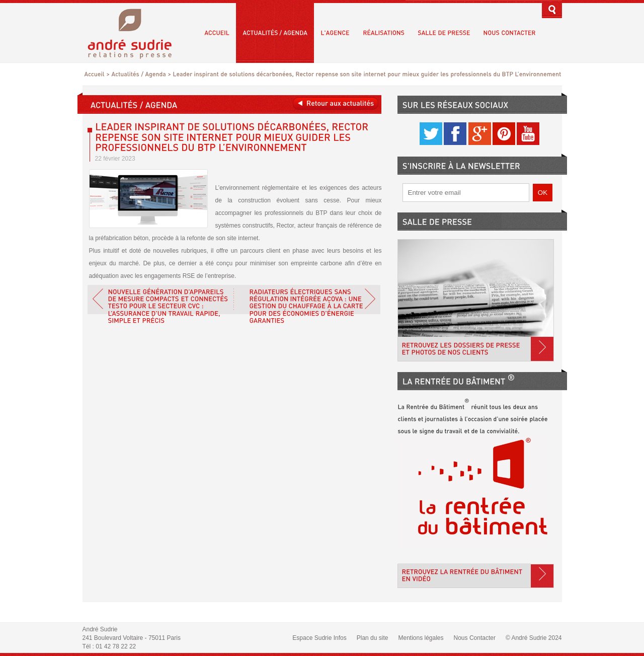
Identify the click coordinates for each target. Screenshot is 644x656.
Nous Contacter (475, 638)
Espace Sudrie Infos (319, 638)
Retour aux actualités (336, 103)
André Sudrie (135, 32)
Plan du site (373, 638)
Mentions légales (421, 638)
